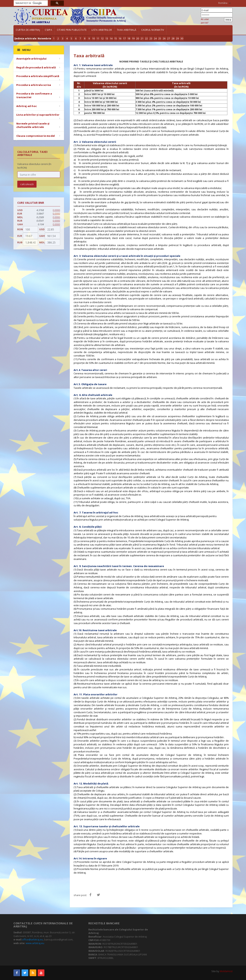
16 (120, 38)
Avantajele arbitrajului (32, 59)
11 (98, 38)
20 (138, 38)
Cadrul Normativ (153, 30)
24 (155, 38)
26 (164, 38)
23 (151, 38)
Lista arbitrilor (102, 30)
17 (124, 38)
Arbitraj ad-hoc (27, 106)
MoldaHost (226, 971)
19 (133, 38)
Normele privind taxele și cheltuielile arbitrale (33, 125)
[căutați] (30, 3)
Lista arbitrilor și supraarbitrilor (38, 115)
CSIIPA (48, 30)
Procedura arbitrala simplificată (38, 76)
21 (142, 38)
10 (93, 38)
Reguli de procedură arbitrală (36, 67)
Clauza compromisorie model (36, 136)
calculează (27, 187)
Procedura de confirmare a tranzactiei (34, 95)
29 (177, 38)
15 (116, 38)
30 (182, 38)
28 (173, 38)
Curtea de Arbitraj (28, 30)
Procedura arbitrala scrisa (34, 85)
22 (146, 38)
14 (111, 38)
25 (160, 38)
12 (102, 38)
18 (129, 38)
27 (169, 38)
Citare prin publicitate (72, 30)
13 (107, 38)
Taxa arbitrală (127, 30)
